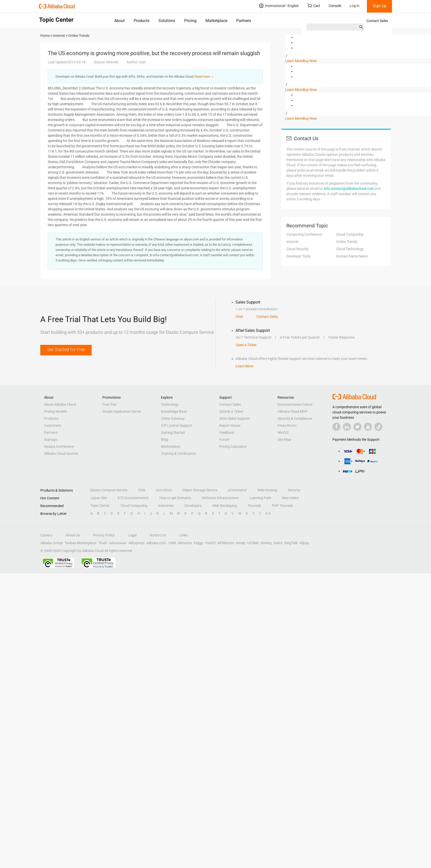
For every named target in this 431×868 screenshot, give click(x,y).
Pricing (190, 21)
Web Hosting (267, 490)
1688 (172, 543)
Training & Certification (179, 454)
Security (294, 490)
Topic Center (100, 506)
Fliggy (198, 543)
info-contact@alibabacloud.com (349, 189)
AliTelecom (226, 543)
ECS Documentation (133, 498)
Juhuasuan (118, 543)
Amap (241, 543)
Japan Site (99, 498)
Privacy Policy (104, 535)
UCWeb (253, 543)
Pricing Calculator (233, 447)
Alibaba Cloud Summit (61, 454)
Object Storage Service (200, 490)
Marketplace (216, 21)
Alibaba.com (156, 543)
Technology (170, 404)
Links (184, 535)
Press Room (287, 425)
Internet (292, 242)
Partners (244, 21)
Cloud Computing (350, 234)
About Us (73, 535)
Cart (314, 6)
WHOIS (283, 432)
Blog (164, 440)
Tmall (102, 543)
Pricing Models (55, 411)
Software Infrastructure (220, 498)
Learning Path (260, 498)
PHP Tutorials (282, 506)
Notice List (158, 535)
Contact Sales (377, 21)
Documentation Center (295, 404)
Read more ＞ (204, 77)
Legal (132, 535)
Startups (51, 440)
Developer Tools (298, 256)
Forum (224, 440)
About (119, 21)
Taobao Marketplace (80, 543)
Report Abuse (230, 425)
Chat (239, 317)
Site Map (284, 440)
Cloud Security (297, 249)
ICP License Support (177, 425)
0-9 (268, 513)
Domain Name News (352, 256)
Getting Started (173, 432)
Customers (53, 425)
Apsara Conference (59, 447)
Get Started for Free (66, 349)
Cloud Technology (350, 249)
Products (142, 21)
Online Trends (347, 242)
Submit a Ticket (231, 411)
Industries (166, 506)
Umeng (266, 543)
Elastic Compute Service (109, 490)
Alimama (185, 543)
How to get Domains (175, 498)
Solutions (167, 21)
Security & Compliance (295, 418)
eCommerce (237, 490)
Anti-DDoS (164, 490)
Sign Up (380, 6)
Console (335, 6)
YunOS (210, 543)
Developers (193, 506)
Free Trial (109, 404)
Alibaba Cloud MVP (292, 411)
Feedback (227, 432)
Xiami (278, 543)
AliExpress (136, 543)
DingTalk (291, 543)
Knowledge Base (174, 411)
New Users (290, 498)
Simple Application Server (122, 411)
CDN (142, 490)
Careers (46, 535)
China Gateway (173, 418)
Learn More (294, 61)
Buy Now (310, 61)
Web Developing (225, 506)
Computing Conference (304, 234)
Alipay (304, 543)
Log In (355, 6)
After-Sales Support (234, 418)
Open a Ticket (246, 345)
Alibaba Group (51, 543)
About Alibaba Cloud (60, 404)
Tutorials (254, 506)
